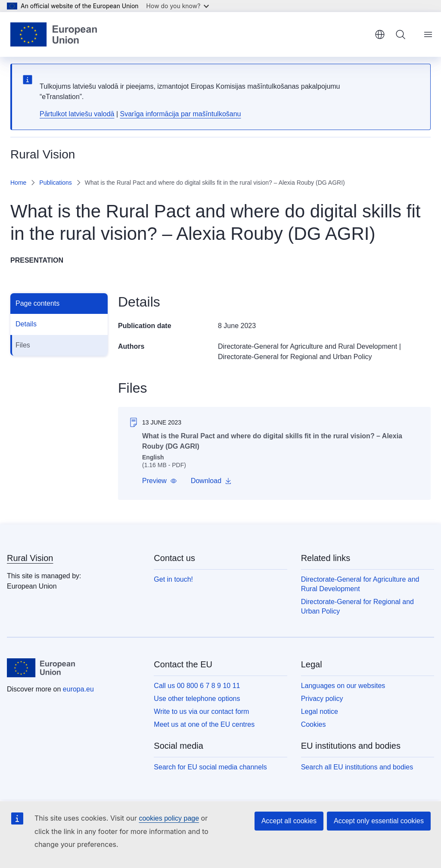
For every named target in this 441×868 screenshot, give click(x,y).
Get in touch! (173, 579)
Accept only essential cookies (379, 821)
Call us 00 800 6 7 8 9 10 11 (197, 686)
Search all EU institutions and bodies (357, 767)
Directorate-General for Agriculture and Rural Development (307, 346)
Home (18, 183)
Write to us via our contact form (201, 711)
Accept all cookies (289, 821)
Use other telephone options (197, 699)
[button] (160, 481)
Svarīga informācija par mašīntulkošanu (180, 114)
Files (23, 345)
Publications (56, 183)
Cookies (314, 724)
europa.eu (78, 689)
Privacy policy (322, 699)
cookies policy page (169, 818)
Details (26, 324)
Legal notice (320, 711)
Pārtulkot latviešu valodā (77, 114)
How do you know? (178, 6)
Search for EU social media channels (210, 767)
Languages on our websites (343, 686)
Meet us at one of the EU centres (204, 724)
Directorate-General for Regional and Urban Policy (295, 357)
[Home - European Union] (54, 34)
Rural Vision (30, 558)
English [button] (380, 34)
